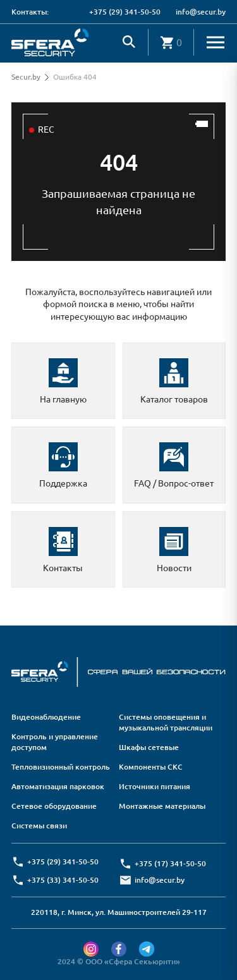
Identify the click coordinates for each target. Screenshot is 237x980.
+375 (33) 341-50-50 (63, 880)
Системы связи (39, 826)
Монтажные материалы (162, 806)
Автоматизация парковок (58, 786)
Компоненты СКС (151, 767)
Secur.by (26, 77)
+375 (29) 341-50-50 (125, 12)
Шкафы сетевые (149, 747)
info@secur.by (201, 12)
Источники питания (155, 786)
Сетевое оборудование (54, 806)
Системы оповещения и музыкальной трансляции (166, 722)
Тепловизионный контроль (61, 767)
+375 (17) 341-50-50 (170, 863)
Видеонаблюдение (46, 717)
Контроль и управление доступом (55, 742)
